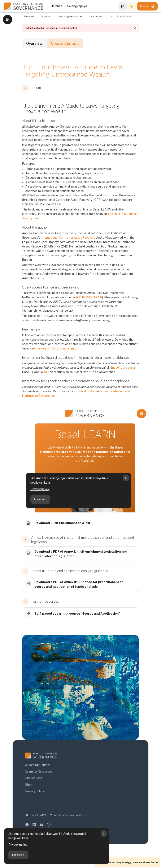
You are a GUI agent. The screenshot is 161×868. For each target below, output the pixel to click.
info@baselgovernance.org (70, 815)
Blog (28, 785)
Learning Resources (39, 771)
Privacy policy (18, 845)
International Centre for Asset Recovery (68, 238)
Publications (34, 778)
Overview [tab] (34, 43)
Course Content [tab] (65, 43)
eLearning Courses (38, 765)
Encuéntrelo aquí (122, 368)
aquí (46, 372)
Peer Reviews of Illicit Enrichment (52, 348)
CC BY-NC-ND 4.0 (90, 297)
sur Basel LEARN (85, 391)
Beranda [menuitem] (56, 6)
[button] (123, 6)
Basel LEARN (38, 815)
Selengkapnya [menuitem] (77, 6)
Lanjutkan (18, 855)
